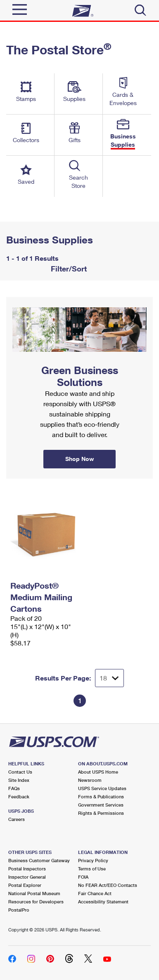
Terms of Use (92, 869)
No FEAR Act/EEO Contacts (108, 885)
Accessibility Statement (103, 902)
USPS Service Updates (102, 788)
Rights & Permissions (101, 813)
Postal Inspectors (27, 869)
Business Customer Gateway (39, 860)
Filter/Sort (68, 269)
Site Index (19, 780)
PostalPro (19, 910)
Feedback (19, 796)
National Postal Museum (34, 893)
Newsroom (90, 780)
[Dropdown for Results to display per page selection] (109, 678)
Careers (17, 819)
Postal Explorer (25, 885)
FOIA (83, 877)
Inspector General (27, 877)
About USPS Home (98, 772)
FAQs (14, 788)
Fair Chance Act (95, 893)
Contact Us (20, 772)
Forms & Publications (101, 796)
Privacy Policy (93, 860)
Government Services (101, 805)
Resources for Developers (36, 902)
